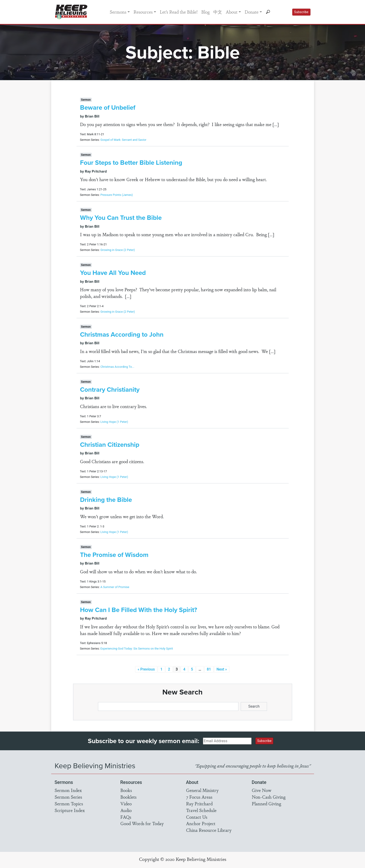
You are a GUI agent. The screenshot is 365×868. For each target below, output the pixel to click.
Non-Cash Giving (269, 797)
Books (126, 790)
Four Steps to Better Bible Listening (131, 163)
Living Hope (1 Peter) (114, 422)
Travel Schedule (201, 810)
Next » (222, 669)
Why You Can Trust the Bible (121, 218)
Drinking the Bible (106, 500)
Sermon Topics (69, 803)
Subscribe (301, 12)
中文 (218, 12)
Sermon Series (68, 797)
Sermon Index (68, 790)
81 (209, 669)
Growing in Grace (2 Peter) (117, 250)
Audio (126, 810)
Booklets (128, 797)
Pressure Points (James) (116, 195)
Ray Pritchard (199, 803)
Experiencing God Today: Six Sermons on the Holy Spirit (137, 649)
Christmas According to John (122, 334)
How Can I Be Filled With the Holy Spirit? (139, 610)
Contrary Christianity (110, 390)
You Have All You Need (113, 273)
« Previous (146, 669)
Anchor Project (201, 823)
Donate (252, 12)
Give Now (262, 790)
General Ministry (202, 790)
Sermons (118, 12)
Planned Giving (266, 803)
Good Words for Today (142, 823)
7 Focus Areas (199, 797)
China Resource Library (209, 830)
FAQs (126, 817)
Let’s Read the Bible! (179, 12)
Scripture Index (70, 810)
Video (126, 803)
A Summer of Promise (115, 587)
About (232, 12)
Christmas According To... (117, 367)
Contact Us (197, 817)
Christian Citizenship (110, 445)
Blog (205, 12)
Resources (143, 12)
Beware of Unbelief (108, 107)
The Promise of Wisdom (114, 555)
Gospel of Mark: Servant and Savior (123, 140)
